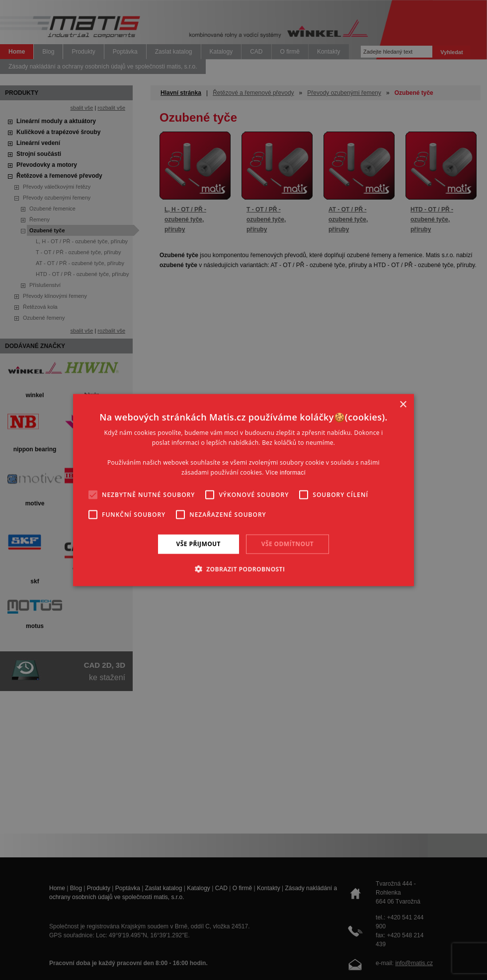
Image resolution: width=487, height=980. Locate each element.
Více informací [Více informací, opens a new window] (285, 472)
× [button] (403, 405)
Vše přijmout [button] (199, 544)
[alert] (243, 490)
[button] (244, 568)
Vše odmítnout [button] (287, 544)
